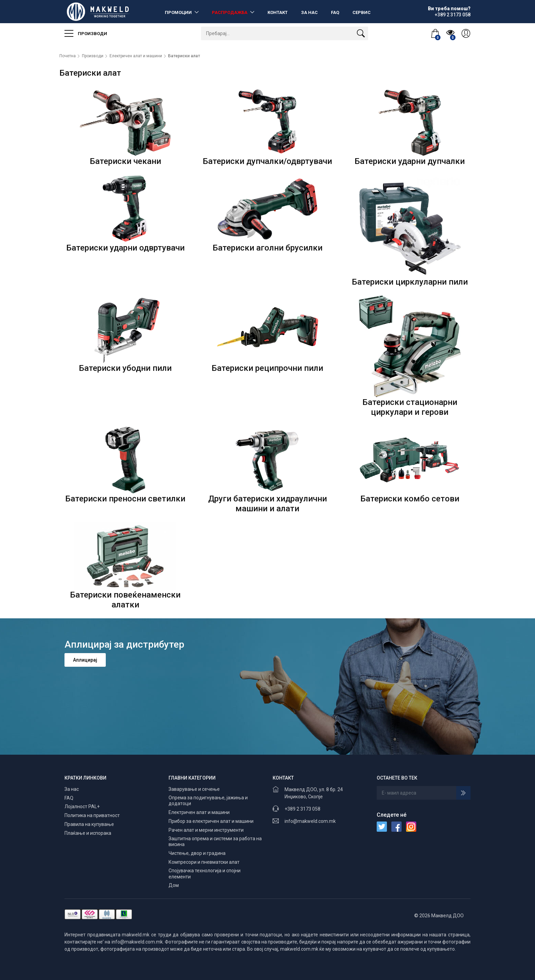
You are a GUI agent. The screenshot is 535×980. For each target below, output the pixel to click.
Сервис (362, 12)
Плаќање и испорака (88, 833)
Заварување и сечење (194, 789)
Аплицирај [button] (85, 660)
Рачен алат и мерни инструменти (206, 830)
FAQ (335, 12)
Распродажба (230, 12)
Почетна (68, 56)
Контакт (278, 12)
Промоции (179, 12)
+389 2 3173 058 (302, 809)
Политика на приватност (92, 815)
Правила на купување (89, 824)
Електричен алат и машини (136, 56)
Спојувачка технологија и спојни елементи (205, 874)
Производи (86, 33)
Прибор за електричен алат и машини (211, 821)
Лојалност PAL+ (82, 806)
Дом (174, 885)
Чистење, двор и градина (197, 853)
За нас (309, 12)
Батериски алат (184, 56)
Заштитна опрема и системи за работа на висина (215, 842)
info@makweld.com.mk (310, 821)
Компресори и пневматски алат (204, 862)
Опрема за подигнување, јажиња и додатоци (208, 801)
